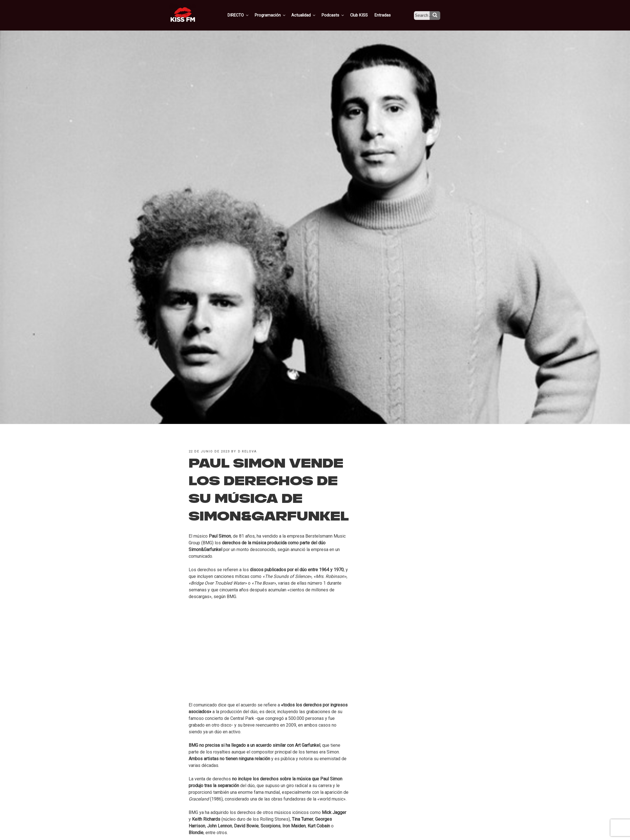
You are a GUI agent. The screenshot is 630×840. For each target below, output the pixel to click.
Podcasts (339, 15)
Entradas (386, 15)
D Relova (247, 452)
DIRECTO (248, 15)
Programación (279, 15)
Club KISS (364, 15)
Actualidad (311, 15)
